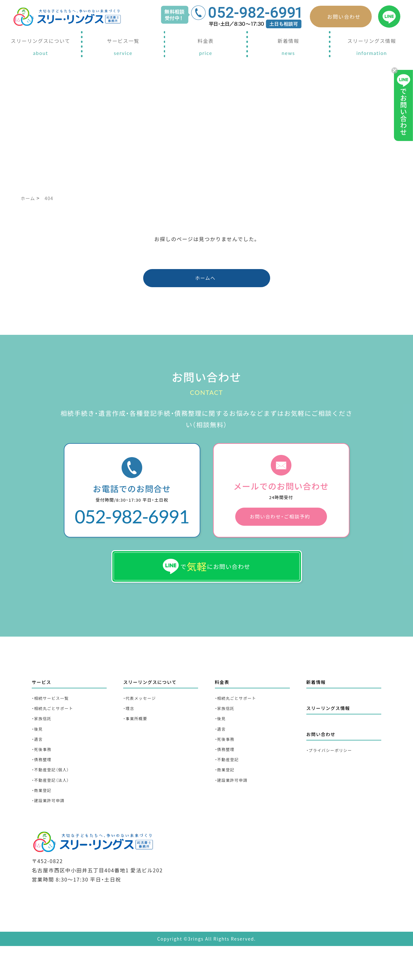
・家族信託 (44, 742)
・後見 (39, 753)
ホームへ (206, 280)
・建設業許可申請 (52, 836)
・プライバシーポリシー (334, 774)
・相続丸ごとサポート (57, 730)
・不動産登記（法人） (55, 812)
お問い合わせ (344, 17)
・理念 (130, 730)
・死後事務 (44, 777)
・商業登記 (44, 824)
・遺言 (39, 765)
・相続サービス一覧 (54, 718)
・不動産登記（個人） (55, 800)
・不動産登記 (230, 789)
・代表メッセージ (143, 718)
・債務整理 (44, 789)
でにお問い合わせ (206, 581)
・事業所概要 (138, 742)
